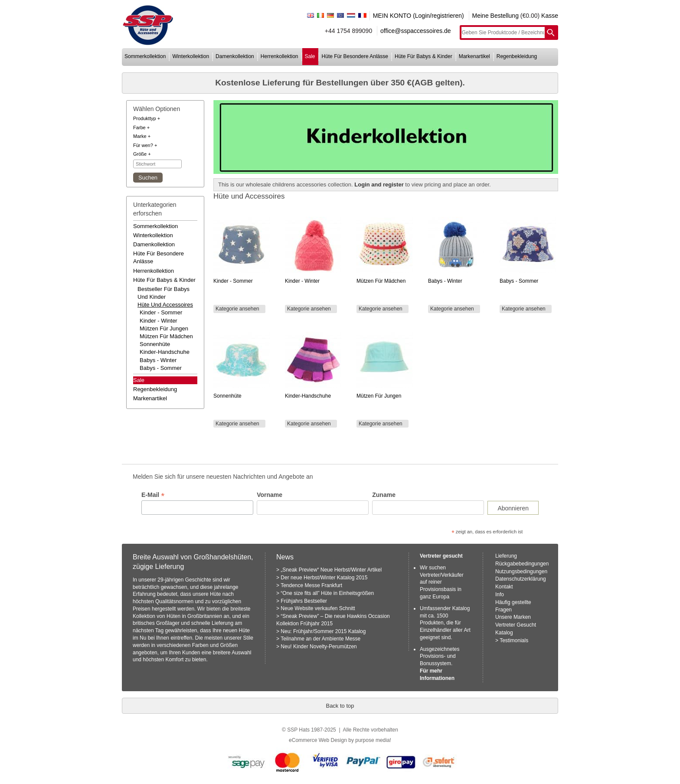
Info (500, 595)
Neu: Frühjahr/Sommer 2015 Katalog (323, 631)
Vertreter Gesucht (516, 625)
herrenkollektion (280, 56)
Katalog (504, 633)
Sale (139, 380)
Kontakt (504, 587)
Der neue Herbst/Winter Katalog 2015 (324, 578)
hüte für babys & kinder (423, 56)
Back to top (340, 706)
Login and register (379, 185)
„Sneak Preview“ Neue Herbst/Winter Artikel (331, 570)
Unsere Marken (513, 617)
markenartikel (474, 56)
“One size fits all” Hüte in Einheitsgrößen (327, 593)
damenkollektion (235, 56)
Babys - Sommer (161, 368)
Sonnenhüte (155, 344)
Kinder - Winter (159, 321)
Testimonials (514, 640)
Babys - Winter (158, 360)
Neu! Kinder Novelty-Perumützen (319, 647)
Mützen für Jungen (164, 328)
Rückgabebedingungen (522, 564)
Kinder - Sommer (161, 312)
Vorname (270, 495)
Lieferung (506, 556)
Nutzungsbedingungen (521, 572)
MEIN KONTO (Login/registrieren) (418, 16)
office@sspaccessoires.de (416, 31)
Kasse (550, 16)
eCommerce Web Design (318, 740)
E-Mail (153, 495)
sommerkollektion (145, 56)
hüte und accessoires (165, 305)
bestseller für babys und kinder (163, 293)
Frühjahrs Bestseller (304, 601)
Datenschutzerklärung (521, 579)
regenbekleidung (517, 56)
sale (310, 56)
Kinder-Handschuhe (165, 352)
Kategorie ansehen (237, 309)
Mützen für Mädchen (166, 336)
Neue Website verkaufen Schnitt (318, 608)
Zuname (384, 495)
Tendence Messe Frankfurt (311, 585)
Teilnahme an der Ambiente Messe (320, 639)
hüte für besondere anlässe (355, 56)
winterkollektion (191, 56)
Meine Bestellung (495, 16)
